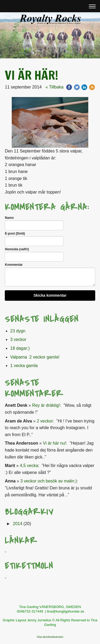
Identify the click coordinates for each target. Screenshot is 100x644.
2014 (18, 524)
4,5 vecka (29, 466)
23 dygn (18, 331)
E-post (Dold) (15, 234)
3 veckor (18, 339)
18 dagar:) (20, 348)
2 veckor (45, 421)
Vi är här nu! (55, 443)
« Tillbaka (55, 87)
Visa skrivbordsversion (50, 637)
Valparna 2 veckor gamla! (35, 357)
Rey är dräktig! (46, 405)
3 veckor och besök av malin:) (49, 481)
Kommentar (14, 265)
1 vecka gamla (24, 366)
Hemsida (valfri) (17, 249)
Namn (9, 218)
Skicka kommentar (50, 295)
